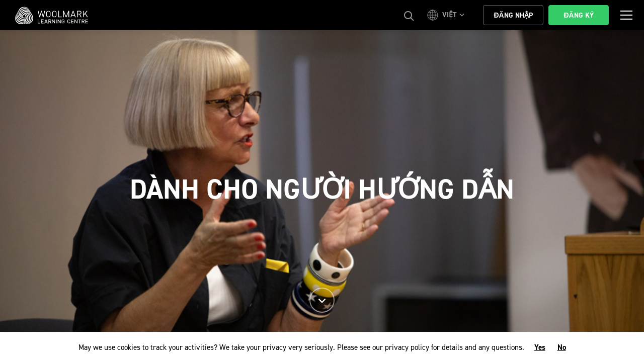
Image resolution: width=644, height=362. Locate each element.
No (562, 347)
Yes (540, 347)
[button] (447, 15)
